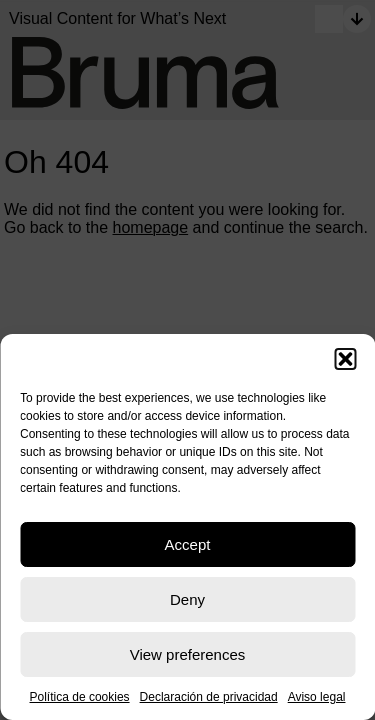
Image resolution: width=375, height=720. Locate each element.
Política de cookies (80, 697)
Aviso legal (317, 697)
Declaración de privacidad (209, 697)
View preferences (188, 654)
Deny (187, 599)
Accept (188, 544)
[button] (345, 359)
